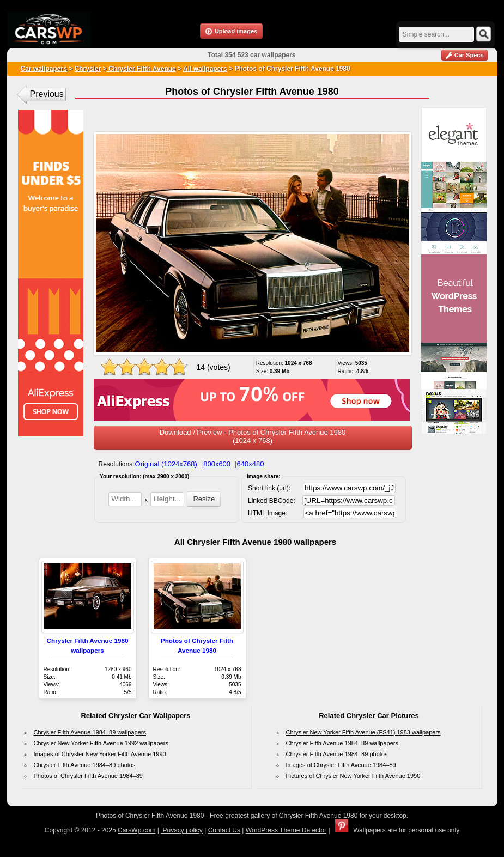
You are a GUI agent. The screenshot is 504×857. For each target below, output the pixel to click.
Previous (47, 94)
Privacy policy (182, 830)
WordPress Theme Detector (286, 830)
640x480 (251, 464)
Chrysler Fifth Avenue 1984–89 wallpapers (90, 732)
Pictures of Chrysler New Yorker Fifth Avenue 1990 (353, 776)
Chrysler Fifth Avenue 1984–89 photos (85, 765)
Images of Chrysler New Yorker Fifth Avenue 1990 (100, 754)
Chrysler (88, 69)
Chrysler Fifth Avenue (141, 69)
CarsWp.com (136, 830)
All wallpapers (205, 69)
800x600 (217, 464)
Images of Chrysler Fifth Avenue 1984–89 (341, 765)
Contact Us (224, 830)
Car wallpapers (44, 69)
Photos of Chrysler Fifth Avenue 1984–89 (88, 776)
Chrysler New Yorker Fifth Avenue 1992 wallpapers (101, 743)
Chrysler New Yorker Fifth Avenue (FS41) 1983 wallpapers (363, 732)
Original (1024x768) (166, 464)
